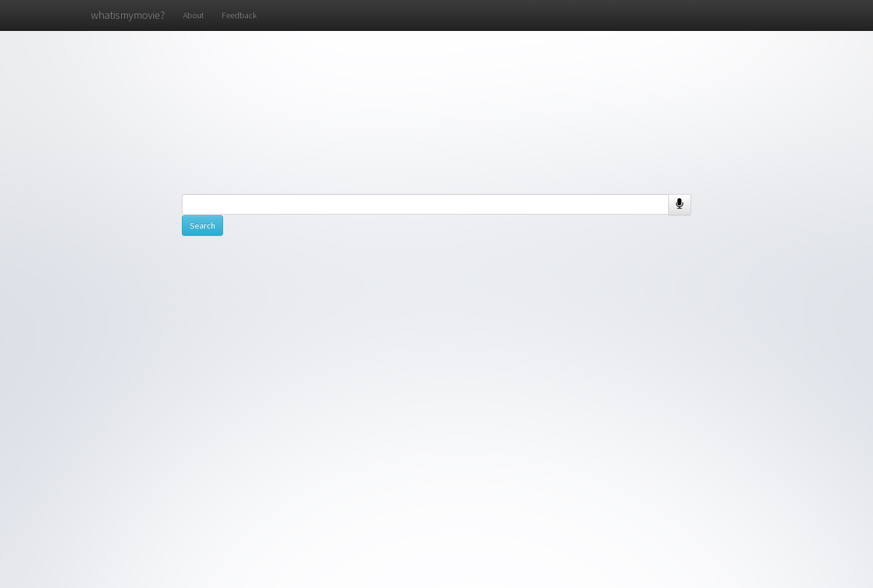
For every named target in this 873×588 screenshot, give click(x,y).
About (193, 15)
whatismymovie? (128, 15)
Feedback (239, 15)
